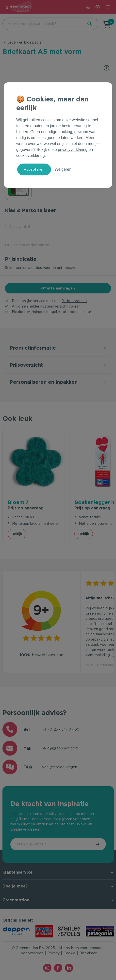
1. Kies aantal (17, 227)
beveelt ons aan (41, 655)
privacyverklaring (73, 150)
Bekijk (17, 534)
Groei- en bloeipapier (25, 42)
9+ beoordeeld (74, 301)
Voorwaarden (32, 953)
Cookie (69, 953)
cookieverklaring (31, 155)
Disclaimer (88, 953)
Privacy (53, 953)
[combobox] (42, 24)
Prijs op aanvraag (26, 508)
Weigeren (63, 169)
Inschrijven (98, 844)
